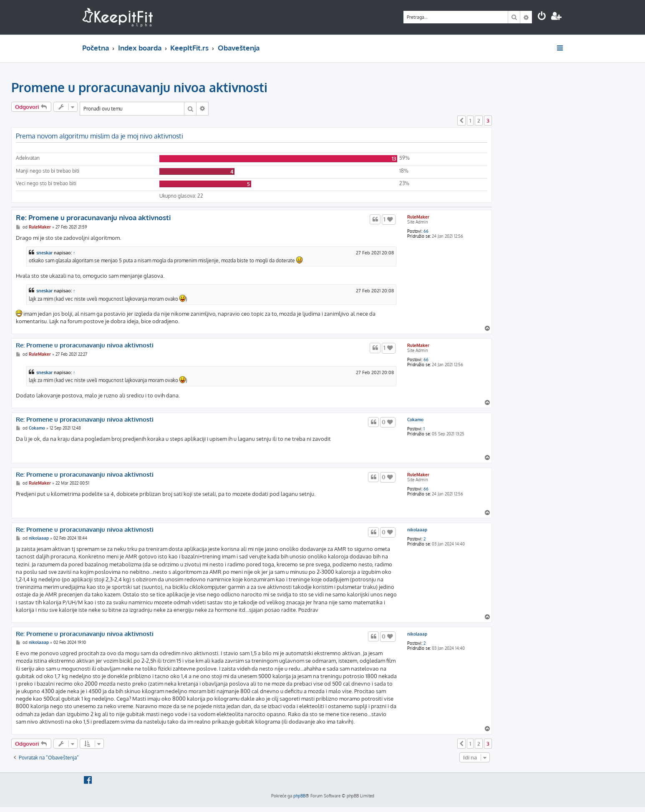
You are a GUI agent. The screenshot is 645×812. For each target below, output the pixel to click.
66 (426, 231)
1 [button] (470, 121)
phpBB (299, 796)
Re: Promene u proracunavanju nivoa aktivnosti (93, 217)
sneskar (44, 253)
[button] (461, 121)
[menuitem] (542, 17)
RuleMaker (418, 217)
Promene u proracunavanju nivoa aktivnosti (139, 87)
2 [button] (479, 121)
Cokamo (415, 420)
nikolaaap (417, 530)
